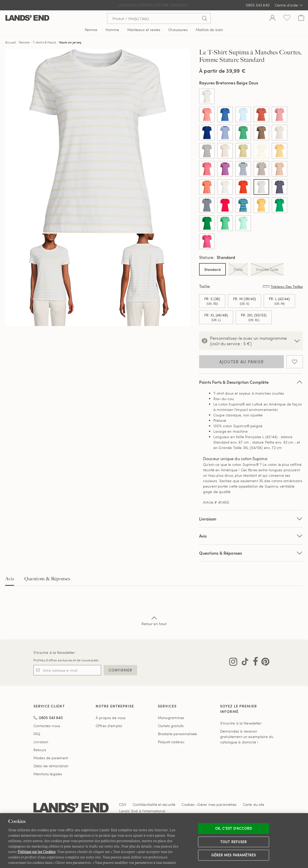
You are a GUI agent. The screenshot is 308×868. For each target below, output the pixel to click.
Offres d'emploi (109, 726)
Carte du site (254, 804)
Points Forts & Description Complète (251, 382)
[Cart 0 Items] (301, 18)
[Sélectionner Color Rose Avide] (207, 241)
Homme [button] (112, 30)
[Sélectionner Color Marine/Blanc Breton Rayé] (243, 169)
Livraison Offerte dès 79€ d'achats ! (154, 5)
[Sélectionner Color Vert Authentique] (207, 223)
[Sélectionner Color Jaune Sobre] (279, 151)
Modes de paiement (51, 758)
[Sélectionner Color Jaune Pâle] (261, 151)
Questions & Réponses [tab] (47, 579)
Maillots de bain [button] (209, 30)
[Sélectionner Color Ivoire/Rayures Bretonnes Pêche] (225, 151)
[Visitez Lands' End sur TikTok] (243, 663)
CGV (123, 804)
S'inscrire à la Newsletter (54, 652)
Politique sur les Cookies (37, 852)
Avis (10, 579)
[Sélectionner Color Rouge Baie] (225, 205)
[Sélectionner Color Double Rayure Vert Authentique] (243, 133)
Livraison (251, 519)
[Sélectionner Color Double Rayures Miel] (261, 133)
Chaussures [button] (178, 30)
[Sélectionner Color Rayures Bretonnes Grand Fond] (279, 187)
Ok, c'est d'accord (234, 828)
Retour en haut (154, 620)
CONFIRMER (120, 670)
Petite (238, 269)
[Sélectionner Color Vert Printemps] (243, 223)
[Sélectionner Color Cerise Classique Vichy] (279, 114)
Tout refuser (234, 842)
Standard (212, 269)
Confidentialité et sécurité (154, 804)
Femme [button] (91, 30)
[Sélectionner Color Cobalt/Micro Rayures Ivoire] (225, 133)
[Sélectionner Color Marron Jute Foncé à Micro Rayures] (261, 169)
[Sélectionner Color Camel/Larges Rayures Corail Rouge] (261, 114)
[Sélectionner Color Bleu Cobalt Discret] (225, 114)
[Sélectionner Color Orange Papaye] (207, 187)
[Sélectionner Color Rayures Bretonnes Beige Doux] (261, 187)
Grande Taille (267, 269)
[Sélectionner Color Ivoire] (207, 96)
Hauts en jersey (70, 42)
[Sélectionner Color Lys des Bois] (207, 169)
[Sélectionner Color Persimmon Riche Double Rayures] (243, 187)
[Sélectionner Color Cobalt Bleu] (207, 133)
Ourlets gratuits (171, 726)
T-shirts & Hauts (45, 42)
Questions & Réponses (251, 553)
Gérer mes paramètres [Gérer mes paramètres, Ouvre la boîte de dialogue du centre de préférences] (234, 855)
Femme (24, 42)
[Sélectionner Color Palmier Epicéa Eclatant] (225, 187)
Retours (40, 750)
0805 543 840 (258, 5)
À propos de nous (111, 718)
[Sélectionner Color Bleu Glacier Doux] (243, 114)
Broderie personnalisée (177, 734)
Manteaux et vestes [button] (144, 30)
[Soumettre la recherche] (205, 18)
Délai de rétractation (51, 766)
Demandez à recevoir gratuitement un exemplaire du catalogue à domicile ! (247, 737)
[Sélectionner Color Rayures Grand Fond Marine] (207, 205)
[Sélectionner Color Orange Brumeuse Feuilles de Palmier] (279, 169)
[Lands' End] (27, 18)
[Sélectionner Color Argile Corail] (207, 114)
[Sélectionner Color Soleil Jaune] (261, 205)
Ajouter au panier (242, 362)
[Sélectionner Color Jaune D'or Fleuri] (243, 151)
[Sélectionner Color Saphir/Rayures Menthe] (243, 205)
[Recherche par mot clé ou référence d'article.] (159, 18)
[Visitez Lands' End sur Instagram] (233, 663)
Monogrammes (171, 718)
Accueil (10, 42)
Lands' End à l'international (142, 811)
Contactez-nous (47, 726)
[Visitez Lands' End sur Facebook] (254, 663)
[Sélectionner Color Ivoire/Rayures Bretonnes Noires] (207, 151)
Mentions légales (48, 774)
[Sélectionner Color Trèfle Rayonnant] (279, 205)
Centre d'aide (289, 5)
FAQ (37, 734)
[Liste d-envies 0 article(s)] (287, 18)
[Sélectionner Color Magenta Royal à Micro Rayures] (225, 169)
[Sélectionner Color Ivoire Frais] (279, 133)
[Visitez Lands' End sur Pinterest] (264, 663)
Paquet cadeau (171, 742)
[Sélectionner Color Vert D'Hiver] (225, 223)
